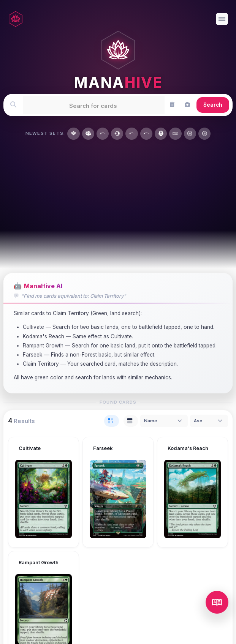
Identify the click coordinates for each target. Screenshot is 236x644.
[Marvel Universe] (175, 134)
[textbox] (93, 105)
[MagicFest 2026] (131, 134)
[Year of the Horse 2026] (103, 134)
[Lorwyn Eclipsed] (117, 134)
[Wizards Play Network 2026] (146, 134)
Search (213, 105)
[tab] (112, 421)
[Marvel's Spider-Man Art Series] (204, 134)
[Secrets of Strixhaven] (73, 134)
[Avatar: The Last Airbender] (161, 134)
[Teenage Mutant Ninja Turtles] (88, 134)
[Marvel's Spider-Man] (190, 134)
